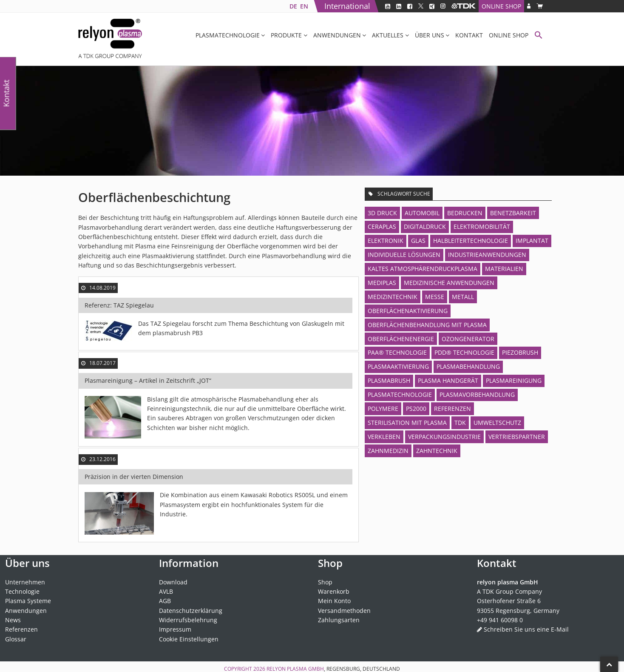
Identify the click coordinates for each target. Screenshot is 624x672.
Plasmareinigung (514, 380)
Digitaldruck (425, 226)
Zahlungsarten (339, 620)
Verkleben (384, 437)
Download (173, 582)
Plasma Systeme (28, 601)
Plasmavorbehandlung (477, 394)
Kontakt (469, 35)
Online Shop (501, 6)
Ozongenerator (468, 339)
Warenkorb (334, 591)
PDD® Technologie (464, 352)
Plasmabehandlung (468, 366)
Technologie (22, 591)
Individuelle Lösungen (404, 255)
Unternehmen (25, 582)
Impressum (175, 629)
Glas (418, 241)
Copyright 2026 (245, 669)
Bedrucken (465, 213)
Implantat (532, 241)
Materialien (504, 269)
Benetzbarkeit (513, 213)
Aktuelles (388, 35)
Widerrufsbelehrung (188, 620)
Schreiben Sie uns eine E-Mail (526, 629)
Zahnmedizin (388, 451)
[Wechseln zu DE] (293, 6)
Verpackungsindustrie (444, 437)
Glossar (16, 639)
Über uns (430, 35)
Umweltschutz (497, 423)
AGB (165, 601)
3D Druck (382, 213)
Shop (325, 582)
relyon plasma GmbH (295, 669)
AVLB (166, 591)
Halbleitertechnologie (471, 241)
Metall (463, 297)
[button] (539, 36)
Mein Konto (334, 601)
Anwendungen (337, 35)
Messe (435, 297)
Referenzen (452, 409)
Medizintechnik (393, 297)
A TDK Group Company (509, 591)
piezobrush (520, 352)
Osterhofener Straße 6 (509, 601)
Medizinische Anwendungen (449, 283)
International (347, 6)
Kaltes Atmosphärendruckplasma (423, 269)
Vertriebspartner (517, 437)
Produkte (286, 35)
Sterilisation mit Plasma (407, 423)
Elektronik (386, 241)
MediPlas (382, 283)
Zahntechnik (437, 451)
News (13, 620)
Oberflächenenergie (401, 339)
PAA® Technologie (397, 352)
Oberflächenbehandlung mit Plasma (427, 325)
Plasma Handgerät (448, 380)
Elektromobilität (482, 226)
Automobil (422, 213)
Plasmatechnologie (228, 35)
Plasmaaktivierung (398, 366)
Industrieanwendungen (487, 255)
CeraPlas (382, 226)
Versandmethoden (344, 611)
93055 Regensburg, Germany (518, 611)
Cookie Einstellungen (189, 639)
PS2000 (416, 409)
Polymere (383, 409)
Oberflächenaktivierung (408, 311)
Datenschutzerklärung (191, 611)
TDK (460, 423)
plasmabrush (389, 380)
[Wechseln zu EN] (304, 6)
